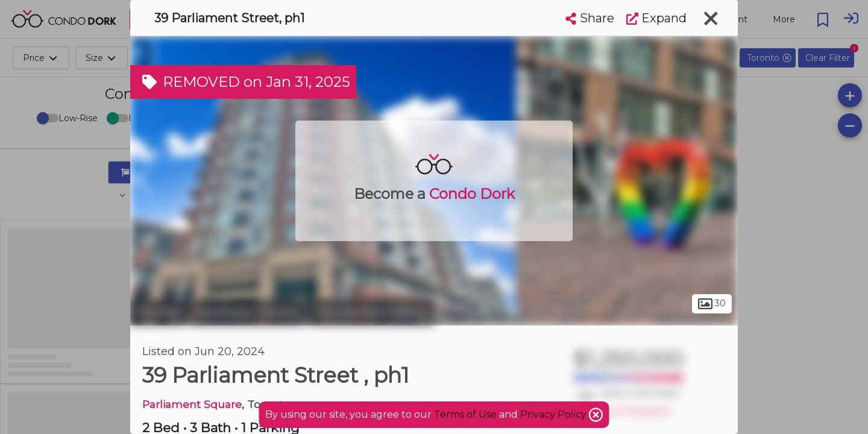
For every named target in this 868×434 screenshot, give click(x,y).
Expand (656, 18)
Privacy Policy (555, 414)
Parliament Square (192, 404)
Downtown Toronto (246, 312)
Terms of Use (465, 414)
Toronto (157, 312)
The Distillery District (371, 312)
